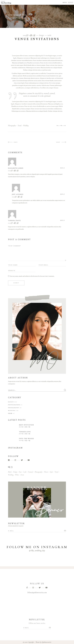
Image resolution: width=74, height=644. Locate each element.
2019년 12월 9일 (29, 35)
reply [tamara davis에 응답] (63, 220)
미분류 (10, 413)
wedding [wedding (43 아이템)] (11, 475)
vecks (49, 35)
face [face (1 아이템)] (20, 472)
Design (15, 18)
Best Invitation (27, 425)
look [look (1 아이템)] (25, 472)
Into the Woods (26, 439)
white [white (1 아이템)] (17, 475)
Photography (14, 408)
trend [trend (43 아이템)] (56, 472)
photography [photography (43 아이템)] (39, 472)
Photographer (14, 405)
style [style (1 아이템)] (51, 472)
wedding (26, 125)
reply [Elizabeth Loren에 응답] (63, 168)
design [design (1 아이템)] (15, 472)
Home (10, 18)
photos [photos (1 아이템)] (46, 472)
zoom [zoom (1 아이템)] (22, 475)
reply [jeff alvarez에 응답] (63, 194)
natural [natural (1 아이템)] (30, 472)
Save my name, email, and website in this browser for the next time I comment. (32, 276)
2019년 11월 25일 (25, 427)
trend (20, 125)
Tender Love (25, 432)
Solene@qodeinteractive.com (37, 592)
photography (12, 125)
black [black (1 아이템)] (10, 472)
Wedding (12, 411)
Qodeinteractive (46, 642)
